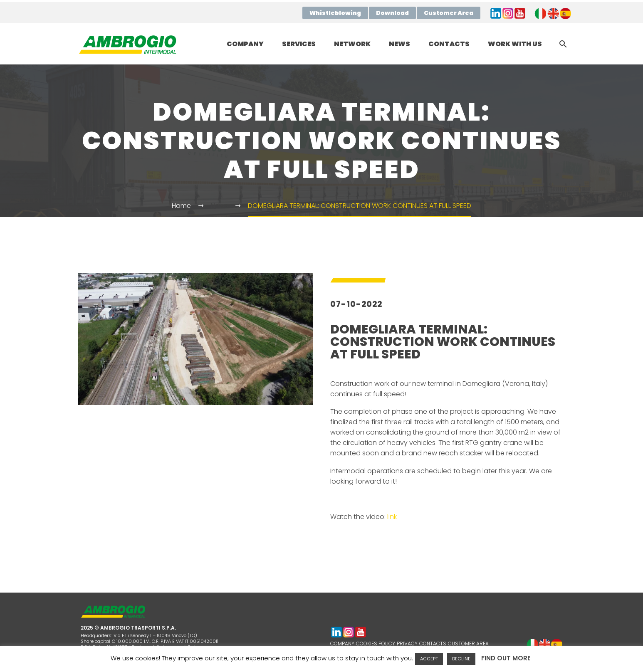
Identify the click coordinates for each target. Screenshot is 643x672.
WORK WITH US (515, 44)
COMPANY (245, 44)
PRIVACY (407, 644)
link (392, 517)
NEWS (399, 44)
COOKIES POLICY (376, 644)
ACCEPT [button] (429, 659)
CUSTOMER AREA (468, 644)
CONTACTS (449, 44)
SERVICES (299, 44)
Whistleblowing (335, 13)
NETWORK (352, 44)
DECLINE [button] (461, 659)
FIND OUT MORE (506, 658)
